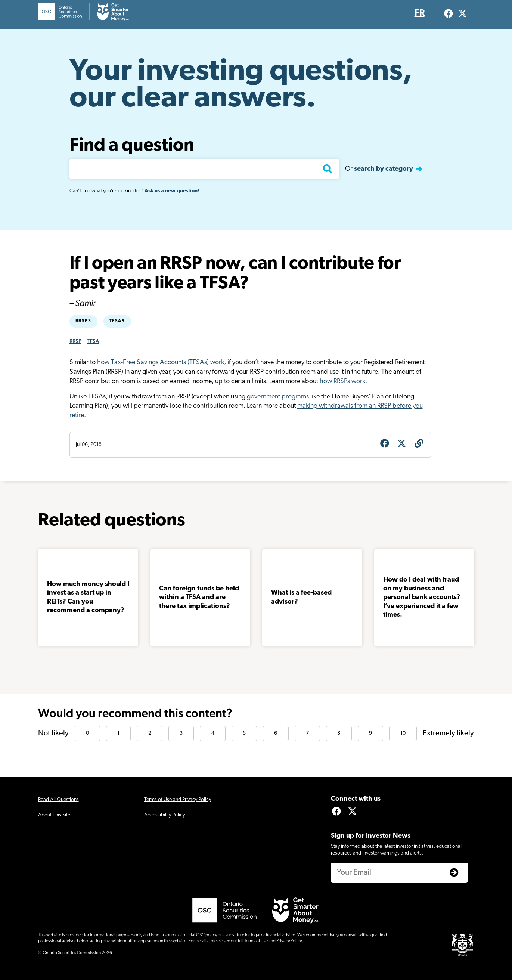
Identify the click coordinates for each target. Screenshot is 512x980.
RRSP (75, 341)
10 (403, 733)
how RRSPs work (342, 382)
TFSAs (117, 321)
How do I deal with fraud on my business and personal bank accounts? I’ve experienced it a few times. (422, 597)
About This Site (54, 815)
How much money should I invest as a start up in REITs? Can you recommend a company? (88, 597)
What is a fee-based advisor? (301, 597)
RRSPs (83, 321)
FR (420, 13)
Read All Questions (58, 800)
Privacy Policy (289, 941)
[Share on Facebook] (385, 444)
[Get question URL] (419, 444)
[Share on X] (402, 444)
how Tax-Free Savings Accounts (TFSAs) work (161, 362)
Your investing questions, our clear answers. (241, 86)
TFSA (93, 341)
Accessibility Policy (165, 815)
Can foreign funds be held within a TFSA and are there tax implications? (199, 598)
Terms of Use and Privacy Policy (178, 800)
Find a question (132, 146)
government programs (278, 397)
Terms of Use (256, 941)
